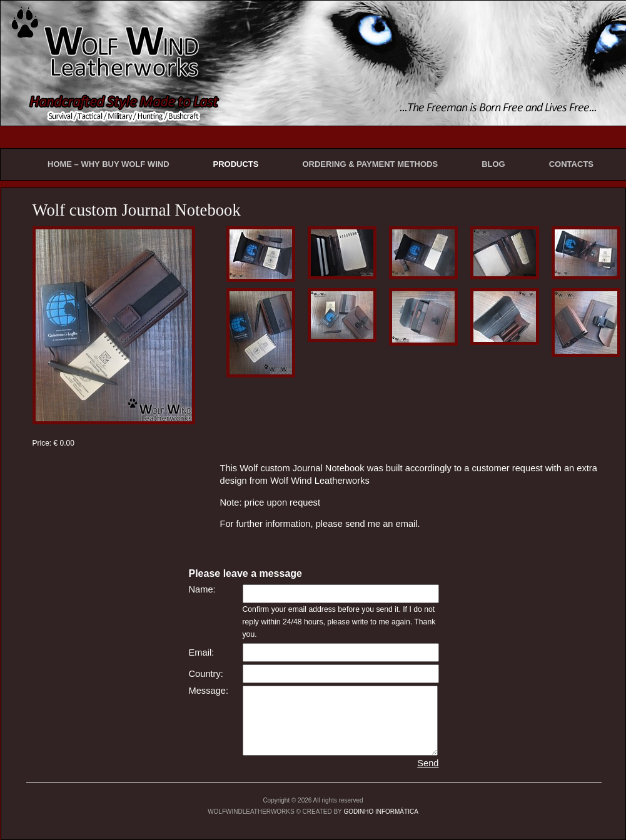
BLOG (493, 164)
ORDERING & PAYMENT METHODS (370, 164)
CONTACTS (571, 164)
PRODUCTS (236, 164)
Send (428, 763)
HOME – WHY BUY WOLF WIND (109, 164)
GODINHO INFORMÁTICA (381, 812)
